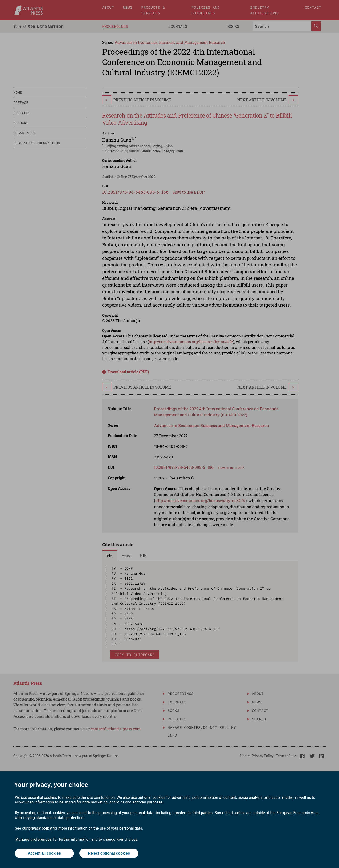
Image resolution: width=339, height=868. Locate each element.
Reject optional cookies (109, 853)
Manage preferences (34, 839)
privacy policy (40, 828)
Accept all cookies (44, 853)
